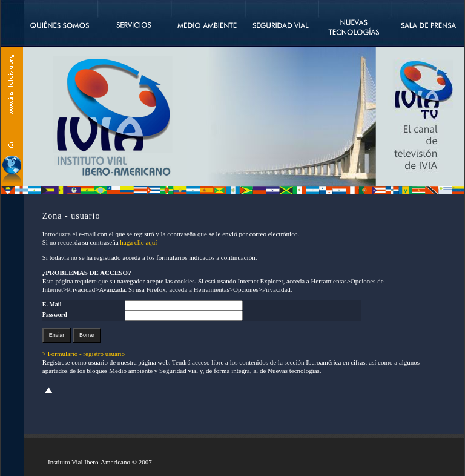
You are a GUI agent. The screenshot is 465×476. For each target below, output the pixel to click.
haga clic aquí (138, 242)
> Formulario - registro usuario (84, 354)
